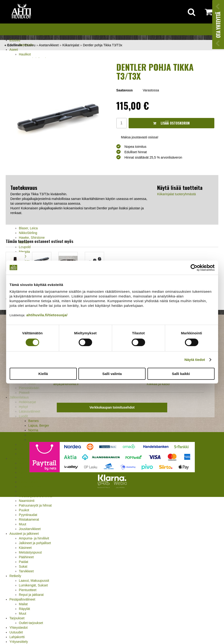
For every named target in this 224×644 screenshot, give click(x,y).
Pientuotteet (28, 590)
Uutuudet (16, 632)
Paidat (24, 562)
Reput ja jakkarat (31, 595)
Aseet (14, 50)
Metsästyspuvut (30, 552)
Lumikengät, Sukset (33, 585)
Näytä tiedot (195, 360)
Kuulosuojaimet (30, 491)
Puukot (24, 510)
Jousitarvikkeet (30, 529)
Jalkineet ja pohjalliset (35, 543)
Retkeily (15, 576)
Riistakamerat (29, 519)
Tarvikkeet (26, 571)
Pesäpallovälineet (22, 599)
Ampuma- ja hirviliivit (34, 538)
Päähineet (26, 557)
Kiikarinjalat (71, 45)
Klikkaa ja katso (158, 384)
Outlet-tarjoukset (31, 623)
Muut (22, 524)
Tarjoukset (17, 618)
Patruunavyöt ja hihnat (35, 505)
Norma (33, 430)
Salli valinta (112, 374)
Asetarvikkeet (49, 45)
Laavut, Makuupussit (34, 581)
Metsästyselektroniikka (35, 496)
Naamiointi (27, 501)
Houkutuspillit (29, 482)
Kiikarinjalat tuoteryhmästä (176, 194)
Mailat (23, 604)
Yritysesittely (19, 642)
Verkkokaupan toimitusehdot (112, 407)
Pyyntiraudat (28, 515)
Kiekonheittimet (30, 487)
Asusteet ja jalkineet (24, 534)
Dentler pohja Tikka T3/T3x (103, 45)
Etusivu (15, 40)
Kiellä (43, 374)
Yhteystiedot (18, 628)
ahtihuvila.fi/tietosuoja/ (47, 315)
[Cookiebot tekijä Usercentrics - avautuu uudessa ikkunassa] (194, 268)
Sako (32, 435)
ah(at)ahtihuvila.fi (66, 384)
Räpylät (24, 609)
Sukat (23, 566)
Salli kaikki (181, 374)
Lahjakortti (17, 637)
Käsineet (25, 548)
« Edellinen (13, 45)
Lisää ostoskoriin (171, 123)
